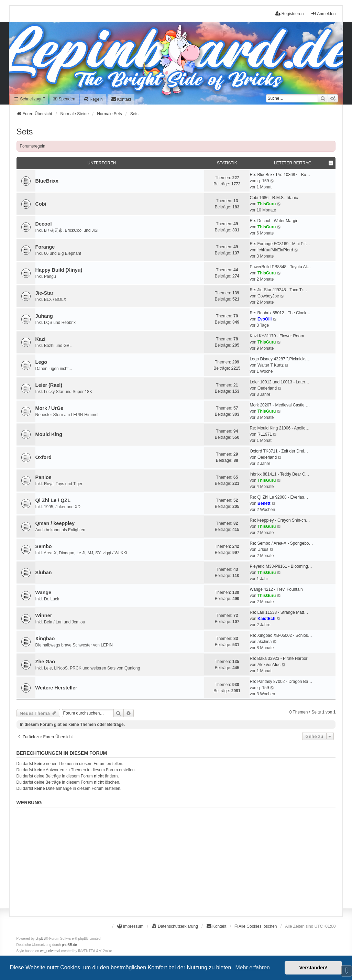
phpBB (41, 939)
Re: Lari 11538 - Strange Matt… (279, 612)
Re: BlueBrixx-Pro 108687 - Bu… (280, 175)
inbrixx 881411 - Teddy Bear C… (279, 474)
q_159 (263, 181)
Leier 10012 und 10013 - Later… (279, 382)
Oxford (43, 457)
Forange (45, 247)
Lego (41, 362)
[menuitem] (93, 99)
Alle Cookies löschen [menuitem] (256, 926)
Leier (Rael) (49, 385)
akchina (265, 642)
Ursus (263, 549)
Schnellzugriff (29, 99)
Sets (25, 132)
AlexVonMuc (269, 665)
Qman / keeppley (55, 523)
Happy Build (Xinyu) (59, 270)
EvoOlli (265, 319)
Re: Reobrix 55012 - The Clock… (280, 313)
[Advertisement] (176, 858)
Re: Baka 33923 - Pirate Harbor (278, 658)
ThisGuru (267, 204)
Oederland (267, 388)
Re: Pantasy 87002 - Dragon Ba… (281, 682)
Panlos (43, 477)
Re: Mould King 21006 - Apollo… (279, 428)
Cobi (41, 204)
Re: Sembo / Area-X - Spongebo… (281, 543)
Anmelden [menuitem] (323, 14)
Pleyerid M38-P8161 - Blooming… (281, 566)
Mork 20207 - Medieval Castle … (280, 405)
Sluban (44, 573)
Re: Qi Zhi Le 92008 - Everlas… (279, 497)
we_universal (50, 951)
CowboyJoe (268, 296)
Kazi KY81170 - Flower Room (277, 336)
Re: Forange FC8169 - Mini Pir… (280, 244)
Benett (264, 503)
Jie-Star (45, 293)
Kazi (41, 339)
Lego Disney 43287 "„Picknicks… (280, 359)
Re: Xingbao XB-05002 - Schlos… (281, 635)
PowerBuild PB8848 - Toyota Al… (280, 267)
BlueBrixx (47, 181)
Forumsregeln (33, 146)
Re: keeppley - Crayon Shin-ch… (280, 520)
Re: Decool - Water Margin (274, 221)
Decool (44, 224)
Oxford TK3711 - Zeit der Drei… (279, 451)
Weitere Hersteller (56, 688)
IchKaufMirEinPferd (275, 250)
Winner (44, 616)
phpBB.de (69, 945)
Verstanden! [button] (313, 968)
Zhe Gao (45, 662)
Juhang (44, 316)
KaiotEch (266, 619)
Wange (43, 592)
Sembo (44, 546)
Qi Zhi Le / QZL (53, 500)
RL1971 (265, 434)
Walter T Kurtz (271, 365)
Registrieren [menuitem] (290, 14)
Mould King (49, 434)
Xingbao (45, 639)
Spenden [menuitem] (64, 99)
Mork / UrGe (49, 408)
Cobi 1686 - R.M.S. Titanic (274, 198)
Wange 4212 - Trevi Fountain (276, 589)
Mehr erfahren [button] (252, 967)
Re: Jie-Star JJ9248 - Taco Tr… (278, 290)
